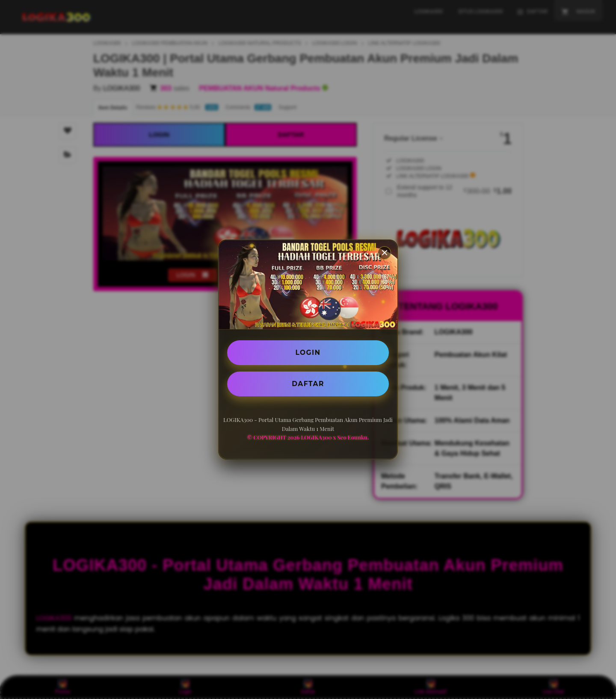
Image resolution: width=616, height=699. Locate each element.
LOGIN (308, 352)
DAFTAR (308, 384)
